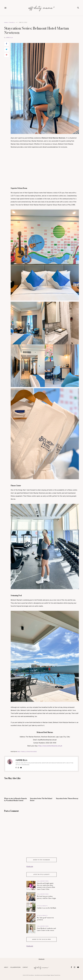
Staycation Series (31, 752)
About (6, 967)
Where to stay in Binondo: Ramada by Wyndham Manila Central (15, 799)
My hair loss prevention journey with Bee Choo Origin (46, 897)
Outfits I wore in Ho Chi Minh (47, 908)
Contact (25, 967)
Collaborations (43, 881)
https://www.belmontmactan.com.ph (50, 746)
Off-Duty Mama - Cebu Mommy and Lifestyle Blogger (38, 975)
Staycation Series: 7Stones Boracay (67, 798)
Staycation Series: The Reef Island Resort (41, 799)
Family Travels (9, 22)
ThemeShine (57, 975)
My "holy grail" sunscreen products (45, 919)
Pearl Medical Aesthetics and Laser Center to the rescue (46, 929)
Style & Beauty (42, 906)
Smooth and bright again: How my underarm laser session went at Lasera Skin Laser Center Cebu (46, 886)
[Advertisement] (45, 166)
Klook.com (30, 867)
